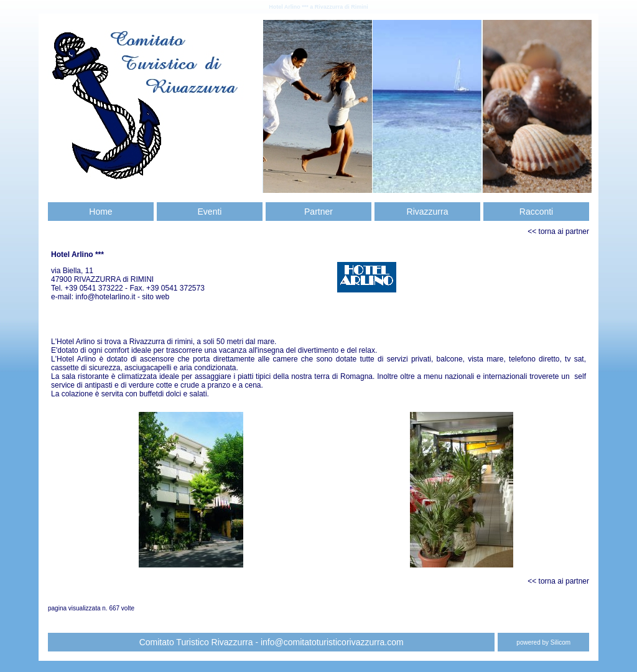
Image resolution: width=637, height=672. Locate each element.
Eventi (210, 212)
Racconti (536, 212)
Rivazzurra (428, 212)
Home (100, 212)
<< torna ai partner (558, 231)
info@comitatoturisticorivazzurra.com (332, 642)
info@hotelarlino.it (106, 297)
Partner (318, 212)
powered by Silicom (543, 642)
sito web (156, 297)
